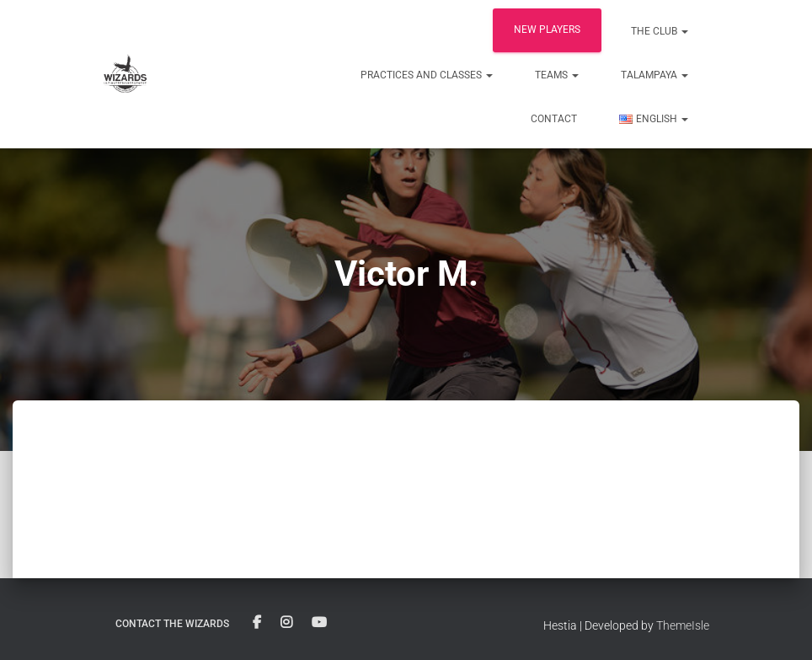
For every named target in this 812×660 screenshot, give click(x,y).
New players (547, 30)
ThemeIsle (683, 625)
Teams (557, 75)
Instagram (286, 623)
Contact (554, 119)
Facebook (257, 623)
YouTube (319, 623)
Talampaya (654, 75)
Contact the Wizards (172, 624)
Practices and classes (427, 75)
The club (660, 31)
